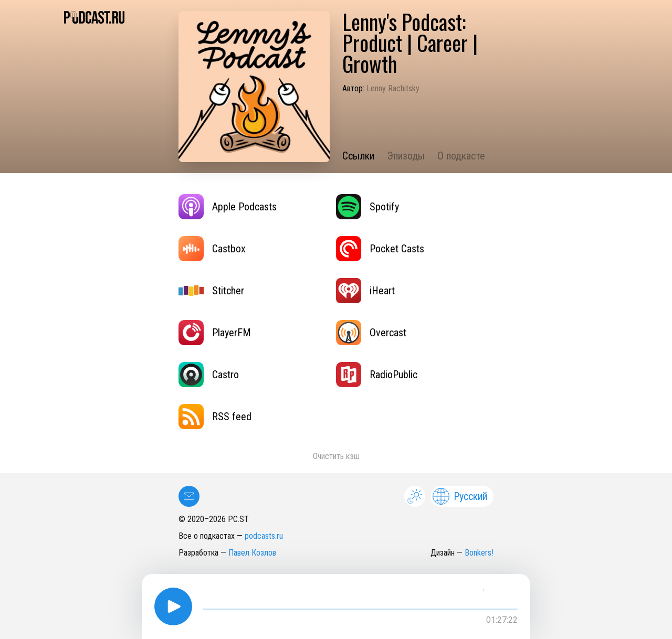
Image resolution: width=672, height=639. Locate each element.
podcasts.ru (264, 536)
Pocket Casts (380, 249)
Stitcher (211, 291)
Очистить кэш (336, 456)
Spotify (367, 207)
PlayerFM (215, 333)
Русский (460, 496)
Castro (209, 375)
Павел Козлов (252, 553)
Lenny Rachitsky (393, 88)
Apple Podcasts (228, 207)
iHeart (365, 291)
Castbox (212, 249)
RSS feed (215, 417)
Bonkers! (479, 553)
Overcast (371, 333)
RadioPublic (377, 375)
